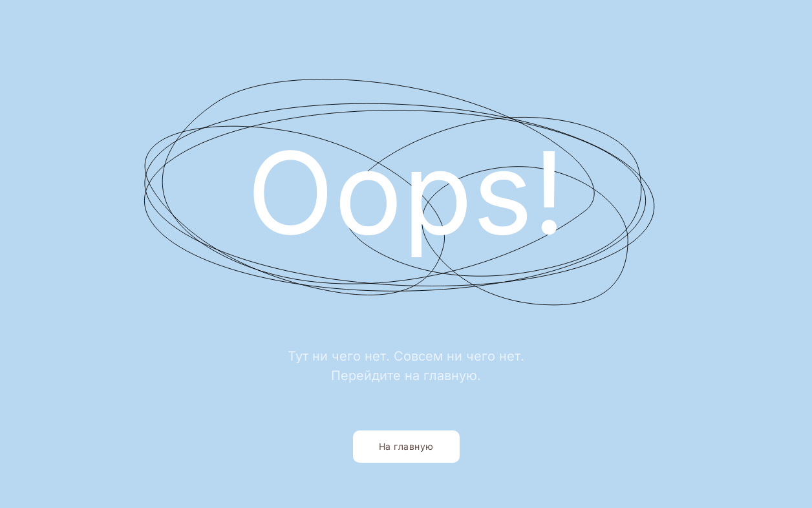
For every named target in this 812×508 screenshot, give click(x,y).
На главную (406, 446)
